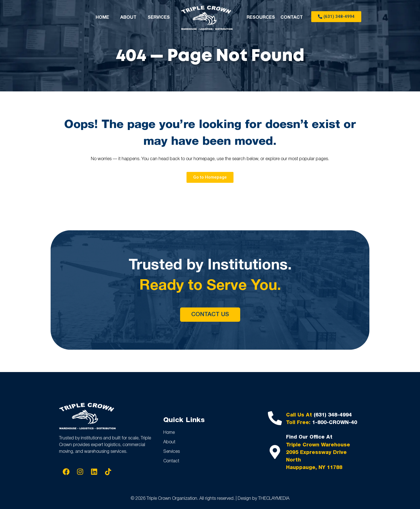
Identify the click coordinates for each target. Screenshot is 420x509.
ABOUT (128, 18)
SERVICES (159, 18)
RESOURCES (261, 18)
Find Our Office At (309, 437)
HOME (102, 18)
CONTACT (292, 18)
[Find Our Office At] (275, 452)
